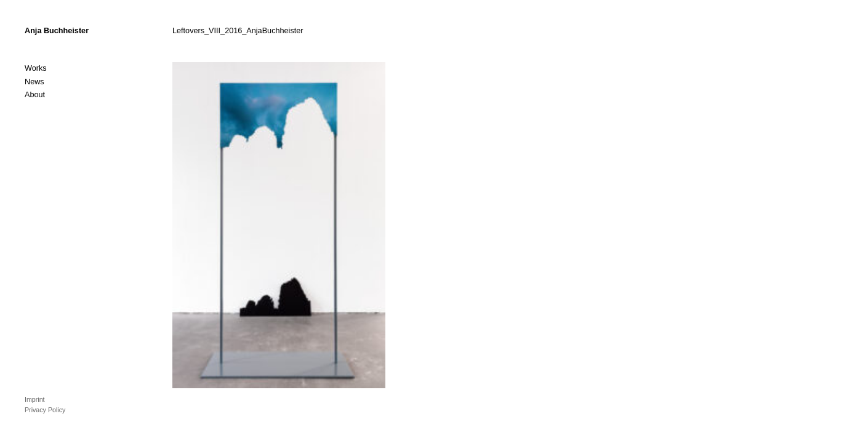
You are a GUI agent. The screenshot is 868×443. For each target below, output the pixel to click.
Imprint (35, 399)
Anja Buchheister (57, 31)
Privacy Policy (45, 410)
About (35, 95)
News (34, 82)
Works (36, 68)
